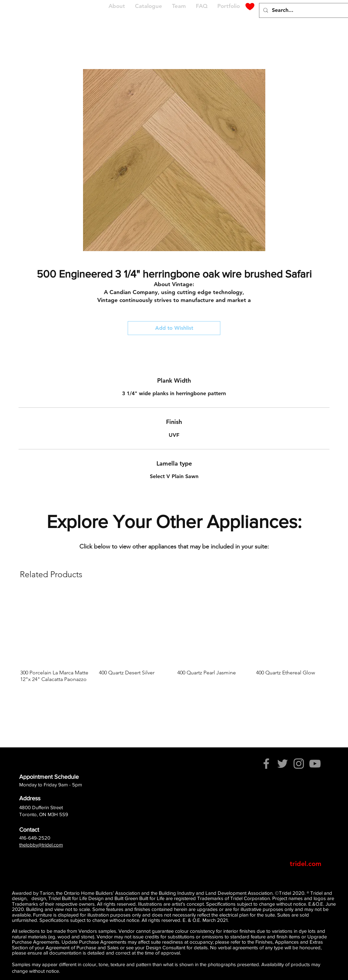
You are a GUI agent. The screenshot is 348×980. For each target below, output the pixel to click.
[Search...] (309, 10)
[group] (174, 638)
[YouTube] (315, 764)
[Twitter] (283, 764)
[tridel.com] (305, 864)
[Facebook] (266, 764)
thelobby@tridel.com (41, 845)
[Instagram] (299, 764)
